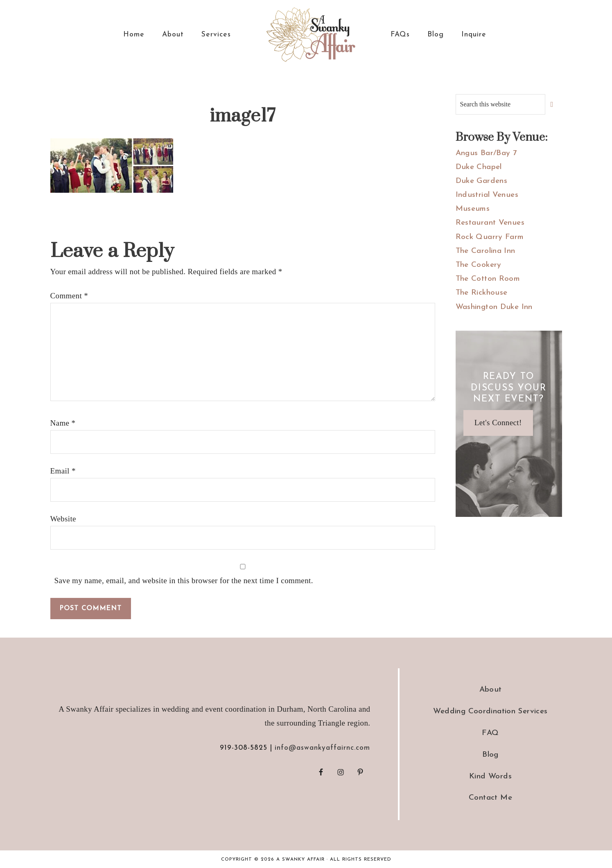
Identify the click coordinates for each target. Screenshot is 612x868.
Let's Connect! (498, 423)
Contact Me (490, 798)
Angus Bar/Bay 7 (486, 153)
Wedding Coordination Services (490, 711)
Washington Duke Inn (494, 307)
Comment (69, 296)
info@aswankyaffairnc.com (322, 748)
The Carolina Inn (486, 251)
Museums (473, 209)
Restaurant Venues (490, 223)
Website (63, 519)
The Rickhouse (482, 293)
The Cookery (479, 265)
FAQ (490, 733)
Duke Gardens (482, 181)
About (491, 690)
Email (63, 471)
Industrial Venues (487, 195)
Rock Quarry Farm (490, 237)
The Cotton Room (488, 279)
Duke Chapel (479, 167)
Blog (490, 755)
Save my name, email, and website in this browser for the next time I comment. (184, 581)
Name (63, 423)
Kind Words (490, 777)
